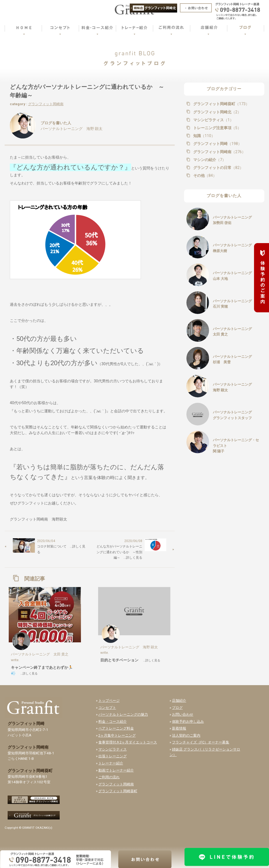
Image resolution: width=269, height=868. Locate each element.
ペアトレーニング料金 (116, 728)
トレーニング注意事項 (217, 128)
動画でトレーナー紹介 (116, 770)
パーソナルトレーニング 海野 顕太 (72, 129)
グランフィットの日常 (218, 168)
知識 (204, 136)
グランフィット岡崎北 (217, 112)
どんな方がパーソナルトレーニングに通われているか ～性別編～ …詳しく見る (119, 552)
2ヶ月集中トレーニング (117, 735)
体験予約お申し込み (188, 722)
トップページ (109, 701)
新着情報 (179, 728)
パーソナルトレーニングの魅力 (123, 714)
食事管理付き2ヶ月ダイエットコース (128, 742)
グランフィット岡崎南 (46, 104)
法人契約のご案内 (186, 735)
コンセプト (107, 708)
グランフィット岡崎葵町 (221, 104)
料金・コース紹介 (113, 722)
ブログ (177, 708)
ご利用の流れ (109, 777)
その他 (204, 176)
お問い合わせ (183, 714)
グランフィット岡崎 (217, 144)
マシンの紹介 (209, 160)
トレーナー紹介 (111, 763)
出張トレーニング (113, 756)
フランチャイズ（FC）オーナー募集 (201, 742)
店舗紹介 (179, 701)
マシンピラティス (213, 120)
